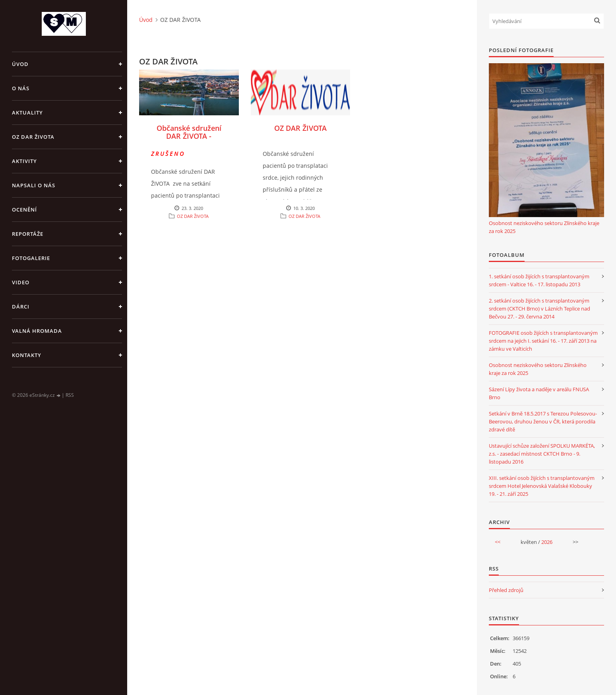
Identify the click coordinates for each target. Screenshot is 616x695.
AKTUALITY (27, 113)
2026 (547, 542)
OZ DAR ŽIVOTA (33, 137)
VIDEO (21, 282)
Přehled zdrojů (506, 590)
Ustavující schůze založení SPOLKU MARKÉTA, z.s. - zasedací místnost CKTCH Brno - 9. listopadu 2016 (542, 454)
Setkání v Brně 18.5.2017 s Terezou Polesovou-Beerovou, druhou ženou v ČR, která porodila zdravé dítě (543, 421)
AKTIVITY (24, 161)
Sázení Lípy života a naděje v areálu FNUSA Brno (539, 393)
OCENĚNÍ (24, 210)
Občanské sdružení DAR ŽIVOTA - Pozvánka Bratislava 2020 (189, 140)
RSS (70, 395)
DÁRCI (21, 307)
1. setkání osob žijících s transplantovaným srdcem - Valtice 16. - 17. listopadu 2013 (539, 280)
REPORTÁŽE (28, 234)
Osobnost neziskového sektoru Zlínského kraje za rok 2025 (544, 227)
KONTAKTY (27, 355)
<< (498, 542)
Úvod (20, 64)
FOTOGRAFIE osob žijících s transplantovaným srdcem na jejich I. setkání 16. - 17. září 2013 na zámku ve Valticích (543, 341)
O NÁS (21, 88)
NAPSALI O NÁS (34, 185)
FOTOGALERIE (31, 258)
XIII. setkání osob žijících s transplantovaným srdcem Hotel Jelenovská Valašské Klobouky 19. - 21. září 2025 (542, 486)
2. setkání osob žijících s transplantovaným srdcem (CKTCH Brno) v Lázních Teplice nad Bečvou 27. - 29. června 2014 (539, 309)
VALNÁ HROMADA (37, 331)
